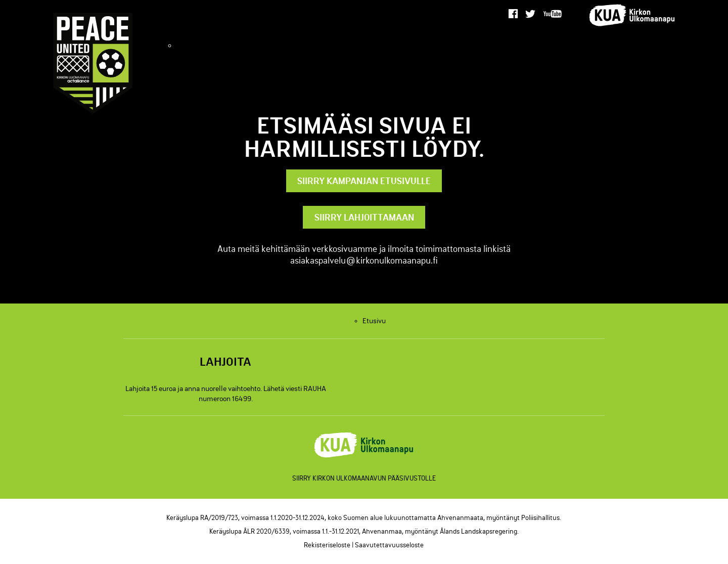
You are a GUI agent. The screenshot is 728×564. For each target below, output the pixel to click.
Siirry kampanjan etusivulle (364, 181)
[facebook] (513, 14)
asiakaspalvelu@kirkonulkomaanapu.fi (364, 260)
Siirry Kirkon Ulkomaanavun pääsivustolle (364, 478)
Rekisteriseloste (327, 545)
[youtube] (553, 14)
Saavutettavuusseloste (389, 545)
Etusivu (374, 45)
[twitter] (531, 14)
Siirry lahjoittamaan (364, 217)
